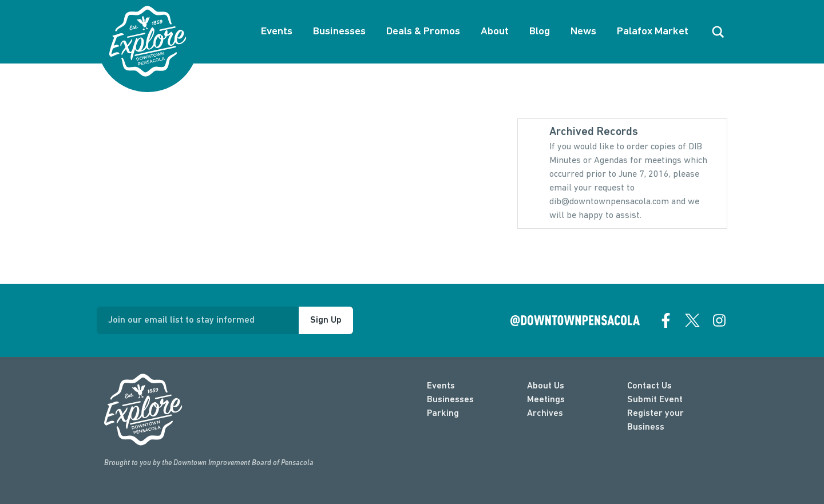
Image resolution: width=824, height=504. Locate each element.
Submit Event (655, 400)
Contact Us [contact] (649, 386)
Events (277, 32)
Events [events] (441, 386)
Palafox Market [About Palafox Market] (653, 32)
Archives (545, 414)
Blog (540, 32)
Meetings (546, 400)
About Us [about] (546, 386)
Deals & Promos (423, 32)
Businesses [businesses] (450, 400)
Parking (443, 414)
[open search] (718, 32)
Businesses (339, 32)
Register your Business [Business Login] (655, 420)
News (583, 32)
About (495, 32)
